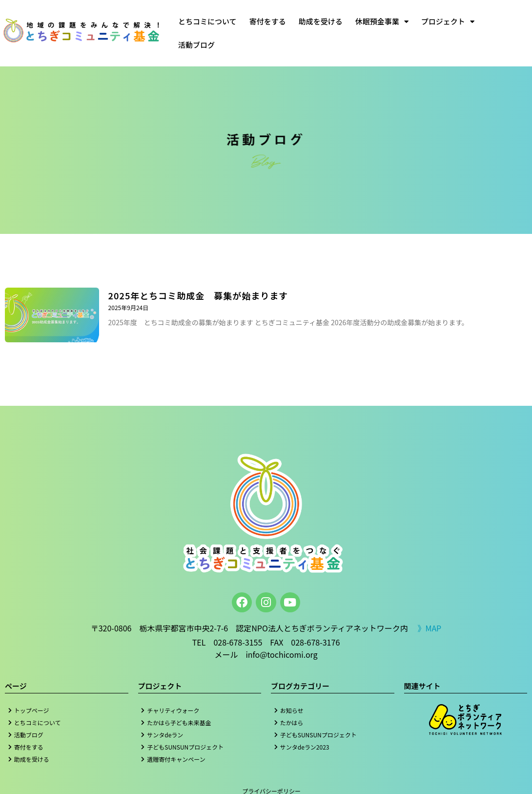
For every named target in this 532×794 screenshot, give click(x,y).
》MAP (429, 628)
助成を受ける (321, 21)
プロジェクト (448, 22)
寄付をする (268, 21)
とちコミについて (207, 21)
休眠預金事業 (382, 22)
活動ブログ (196, 45)
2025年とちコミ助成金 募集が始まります (198, 295)
